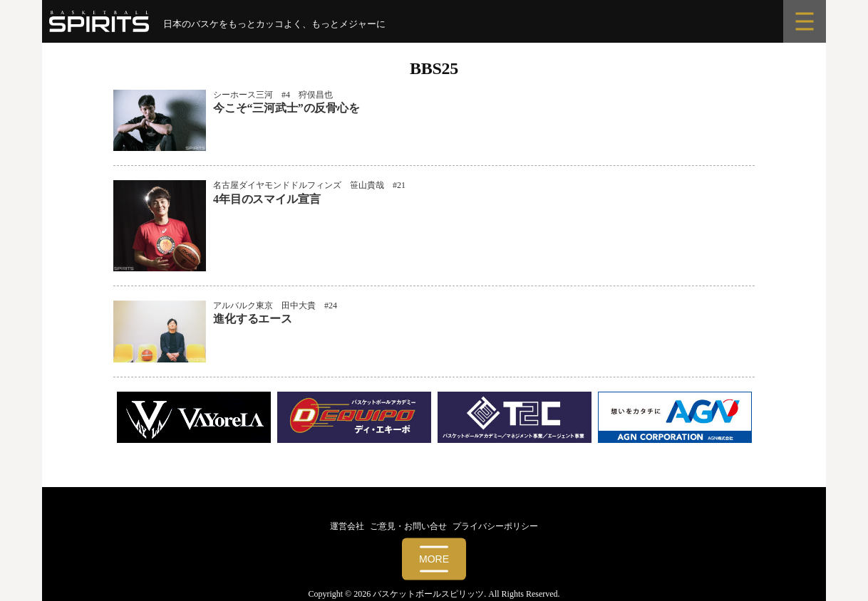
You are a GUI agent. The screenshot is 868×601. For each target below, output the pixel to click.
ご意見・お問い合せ (408, 526)
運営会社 (347, 526)
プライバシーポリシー (495, 526)
